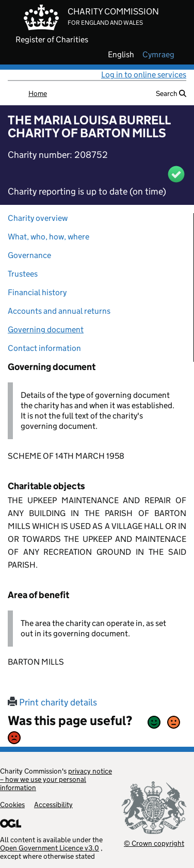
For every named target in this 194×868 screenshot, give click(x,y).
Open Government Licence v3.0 (50, 848)
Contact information (44, 348)
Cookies (12, 805)
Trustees (23, 274)
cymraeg (158, 55)
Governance (29, 255)
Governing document (46, 329)
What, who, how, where (48, 237)
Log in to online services (144, 75)
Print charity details (52, 702)
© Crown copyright (154, 843)
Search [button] (171, 93)
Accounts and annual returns (59, 311)
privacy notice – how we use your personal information (56, 779)
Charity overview (38, 218)
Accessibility (53, 805)
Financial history (37, 292)
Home (38, 93)
